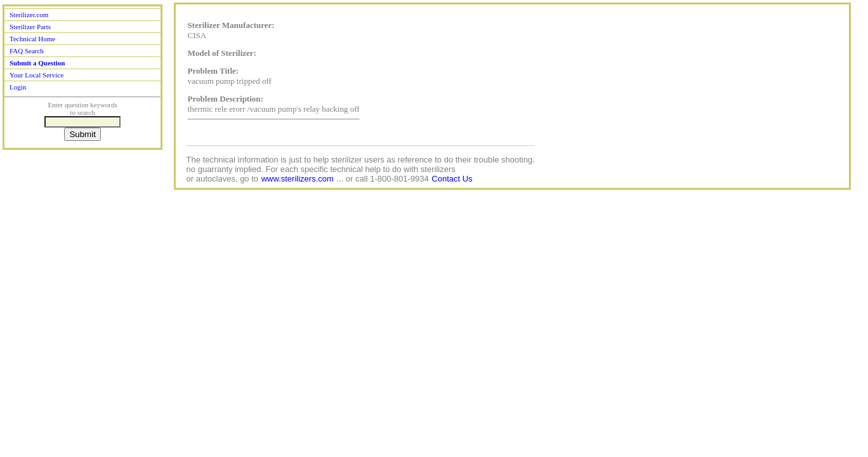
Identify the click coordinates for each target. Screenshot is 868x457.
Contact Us (452, 179)
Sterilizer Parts (30, 27)
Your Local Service (36, 75)
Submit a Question (37, 63)
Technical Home (32, 39)
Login (18, 87)
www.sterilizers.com (298, 179)
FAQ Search (27, 51)
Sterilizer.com (29, 15)
